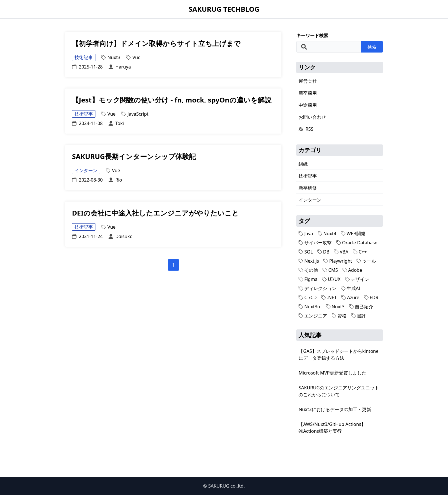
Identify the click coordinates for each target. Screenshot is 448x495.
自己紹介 (361, 307)
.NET (329, 297)
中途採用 (308, 105)
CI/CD (308, 297)
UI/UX (331, 279)
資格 (339, 316)
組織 (303, 164)
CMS (330, 270)
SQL (306, 252)
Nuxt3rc (310, 307)
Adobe (352, 270)
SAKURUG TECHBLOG (224, 9)
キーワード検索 (312, 35)
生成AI (351, 288)
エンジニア (313, 316)
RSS (306, 129)
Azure (350, 297)
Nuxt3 (335, 307)
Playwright (338, 261)
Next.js (309, 261)
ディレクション (317, 288)
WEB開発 (353, 234)
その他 (308, 270)
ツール (366, 261)
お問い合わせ (312, 117)
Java (306, 234)
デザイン (357, 279)
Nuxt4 (327, 234)
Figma (308, 279)
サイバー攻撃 (315, 243)
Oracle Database (357, 243)
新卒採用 (308, 93)
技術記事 (308, 176)
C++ (360, 252)
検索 (372, 47)
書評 (359, 316)
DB (323, 252)
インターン (310, 200)
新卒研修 (308, 188)
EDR (371, 297)
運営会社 (308, 81)
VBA (341, 252)
